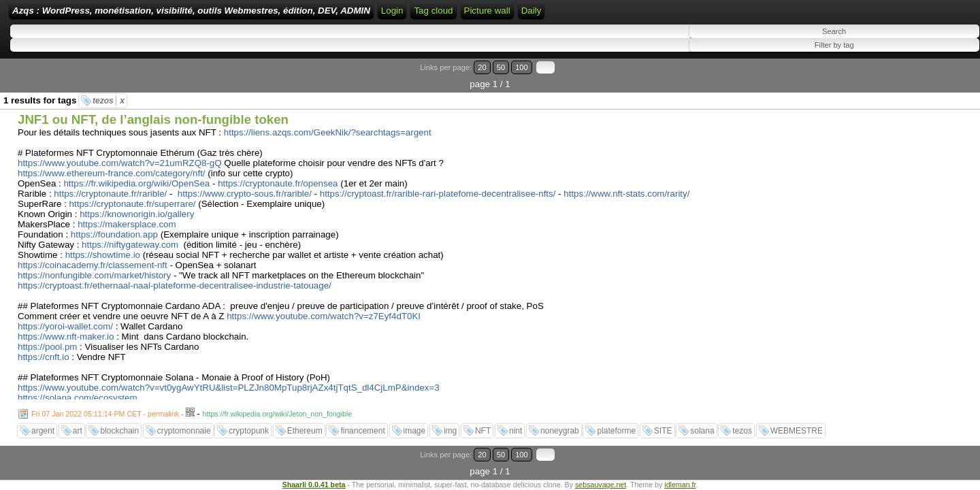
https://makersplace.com (127, 217)
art (78, 423)
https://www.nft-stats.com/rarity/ (626, 186)
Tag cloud (669, 15)
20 (910, 77)
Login (512, 15)
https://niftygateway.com (130, 237)
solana (702, 423)
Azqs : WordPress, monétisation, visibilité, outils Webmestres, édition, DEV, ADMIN (276, 15)
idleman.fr (680, 460)
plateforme (616, 423)
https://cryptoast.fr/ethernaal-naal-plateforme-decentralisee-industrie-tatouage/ (175, 278)
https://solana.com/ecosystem (78, 390)
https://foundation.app (114, 227)
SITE (663, 423)
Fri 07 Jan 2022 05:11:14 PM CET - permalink (105, 406)
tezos (109, 93)
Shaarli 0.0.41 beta (314, 460)
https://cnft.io (44, 349)
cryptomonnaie (184, 423)
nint (516, 423)
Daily (767, 15)
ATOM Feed (615, 15)
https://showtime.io (103, 247)
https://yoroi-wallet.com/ (65, 319)
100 (938, 77)
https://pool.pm (47, 339)
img (450, 423)
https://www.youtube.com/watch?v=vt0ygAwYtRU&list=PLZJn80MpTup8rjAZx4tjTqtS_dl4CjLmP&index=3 (229, 380)
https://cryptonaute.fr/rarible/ (110, 186)
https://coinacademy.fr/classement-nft (93, 258)
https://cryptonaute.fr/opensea (278, 176)
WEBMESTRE (797, 423)
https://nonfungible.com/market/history (94, 268)
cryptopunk (249, 423)
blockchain (119, 423)
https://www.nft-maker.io (66, 329)
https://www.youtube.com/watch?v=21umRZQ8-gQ (120, 156)
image (415, 423)
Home (478, 15)
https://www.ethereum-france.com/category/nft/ (112, 166)
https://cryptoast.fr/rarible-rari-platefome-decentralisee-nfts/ (438, 186)
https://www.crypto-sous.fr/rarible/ (245, 186)
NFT (483, 423)
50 (923, 77)
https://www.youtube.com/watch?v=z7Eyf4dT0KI (324, 309)
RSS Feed (555, 15)
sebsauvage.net (601, 460)
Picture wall (723, 15)
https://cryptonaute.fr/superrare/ (133, 196)
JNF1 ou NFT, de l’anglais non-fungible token (153, 112)
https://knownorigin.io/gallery (137, 207)
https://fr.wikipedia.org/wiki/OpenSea (136, 176)
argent (43, 423)
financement (362, 423)
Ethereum (305, 423)
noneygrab (560, 423)
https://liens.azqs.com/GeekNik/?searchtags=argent (328, 125)
